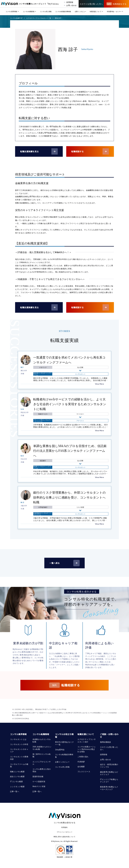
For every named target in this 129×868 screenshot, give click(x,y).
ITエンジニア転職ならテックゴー (109, 781)
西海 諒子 (58, 18)
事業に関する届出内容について (64, 837)
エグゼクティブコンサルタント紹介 (87, 740)
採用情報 (104, 754)
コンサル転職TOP (16, 18)
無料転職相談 (105, 742)
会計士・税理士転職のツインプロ (109, 766)
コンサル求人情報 (62, 767)
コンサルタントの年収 (19, 744)
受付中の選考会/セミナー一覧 (64, 743)
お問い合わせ (105, 759)
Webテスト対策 (39, 786)
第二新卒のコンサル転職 (42, 755)
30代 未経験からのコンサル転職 (42, 748)
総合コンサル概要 (17, 776)
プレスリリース (84, 771)
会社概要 (81, 766)
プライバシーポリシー (64, 832)
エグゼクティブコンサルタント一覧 (39, 18)
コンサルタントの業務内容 (19, 758)
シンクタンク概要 (17, 786)
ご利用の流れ (83, 757)
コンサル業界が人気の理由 (42, 770)
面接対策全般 (38, 776)
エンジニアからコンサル (42, 763)
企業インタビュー (62, 762)
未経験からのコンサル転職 (42, 740)
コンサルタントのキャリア (19, 750)
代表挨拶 (81, 762)
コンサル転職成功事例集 (64, 756)
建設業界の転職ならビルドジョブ (109, 773)
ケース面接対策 (39, 781)
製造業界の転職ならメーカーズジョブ (109, 788)
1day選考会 (60, 749)
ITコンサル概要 (16, 781)
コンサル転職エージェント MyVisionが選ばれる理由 (87, 749)
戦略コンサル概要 (17, 771)
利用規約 (64, 827)
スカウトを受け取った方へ (109, 748)
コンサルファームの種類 (19, 765)
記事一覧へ (15, 791)
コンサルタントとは (18, 739)
